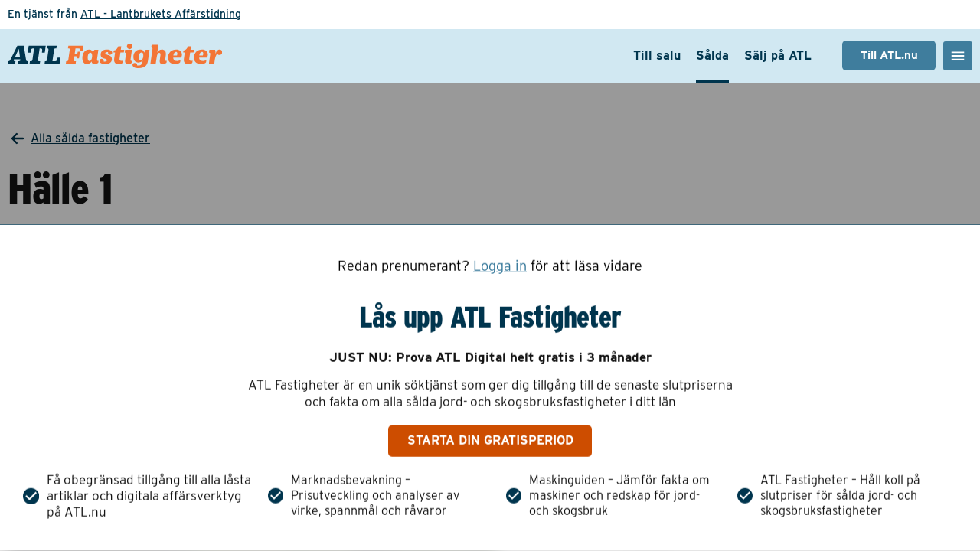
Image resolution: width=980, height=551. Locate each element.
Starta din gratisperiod (490, 440)
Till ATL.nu (889, 55)
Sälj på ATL (778, 55)
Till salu (657, 55)
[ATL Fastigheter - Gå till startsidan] (115, 56)
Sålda (712, 55)
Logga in (500, 266)
